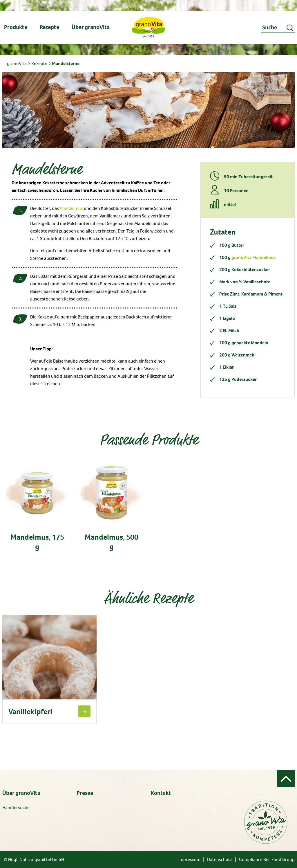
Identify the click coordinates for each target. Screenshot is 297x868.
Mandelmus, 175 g (37, 542)
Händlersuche (16, 807)
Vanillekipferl (30, 712)
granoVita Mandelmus (253, 257)
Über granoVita (21, 793)
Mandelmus (71, 208)
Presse (85, 793)
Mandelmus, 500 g (112, 542)
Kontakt (161, 793)
